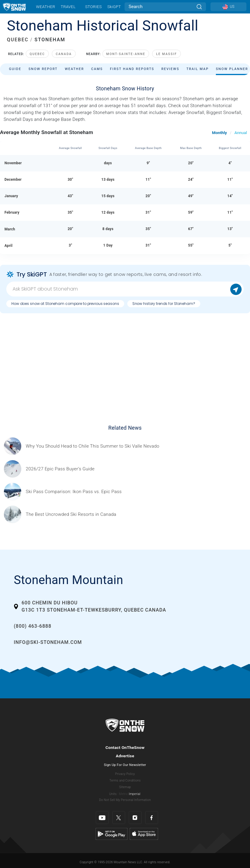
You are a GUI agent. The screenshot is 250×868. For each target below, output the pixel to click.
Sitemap (125, 787)
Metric (123, 794)
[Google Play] (112, 834)
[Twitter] (119, 818)
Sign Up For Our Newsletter (125, 765)
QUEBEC (18, 40)
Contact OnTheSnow (125, 747)
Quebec (37, 54)
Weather (46, 7)
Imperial (135, 794)
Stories (93, 7)
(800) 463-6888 (32, 626)
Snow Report (43, 69)
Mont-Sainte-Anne (126, 54)
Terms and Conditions (125, 780)
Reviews (170, 69)
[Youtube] (102, 818)
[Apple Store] (144, 834)
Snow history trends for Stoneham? (164, 304)
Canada (64, 54)
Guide (15, 69)
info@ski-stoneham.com (48, 642)
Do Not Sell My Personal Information (125, 800)
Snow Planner (232, 69)
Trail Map (198, 69)
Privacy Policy (125, 774)
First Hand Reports (132, 69)
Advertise (125, 756)
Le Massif (166, 54)
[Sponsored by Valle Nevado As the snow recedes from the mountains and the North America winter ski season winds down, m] (93, 446)
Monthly (219, 133)
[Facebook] (152, 818)
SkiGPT (114, 7)
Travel (68, 7)
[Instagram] (135, 818)
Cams (97, 69)
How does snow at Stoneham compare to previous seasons (65, 304)
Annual (241, 133)
